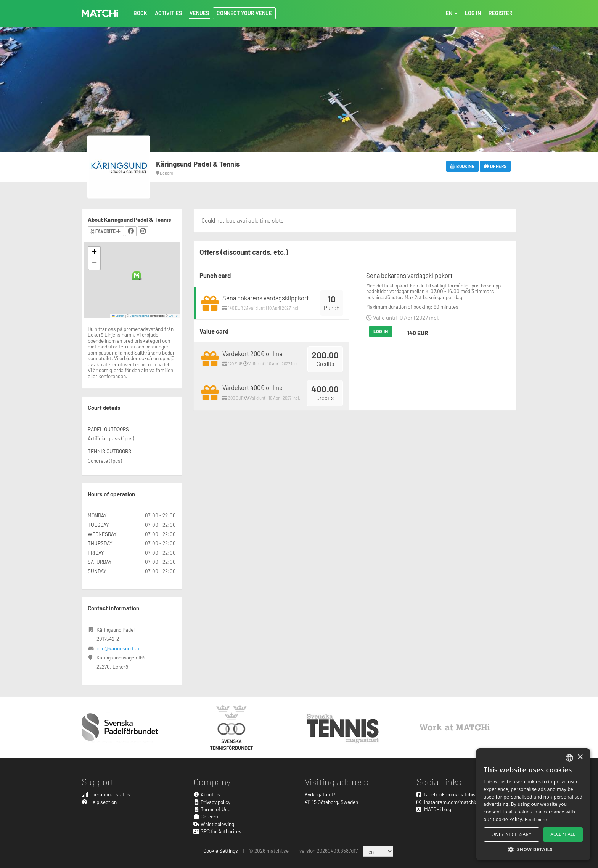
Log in (381, 331)
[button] (137, 275)
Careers (206, 816)
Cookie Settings (221, 851)
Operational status (106, 794)
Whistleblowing (214, 824)
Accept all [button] (563, 834)
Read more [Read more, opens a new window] (536, 819)
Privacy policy (212, 802)
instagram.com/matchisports (453, 802)
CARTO (173, 316)
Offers (495, 166)
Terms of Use (212, 809)
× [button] (580, 757)
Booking (462, 166)
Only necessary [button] (512, 834)
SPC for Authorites (218, 831)
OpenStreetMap (139, 316)
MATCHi (100, 13)
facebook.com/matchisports (452, 794)
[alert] (533, 804)
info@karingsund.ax (118, 648)
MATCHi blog (434, 809)
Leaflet (118, 316)
